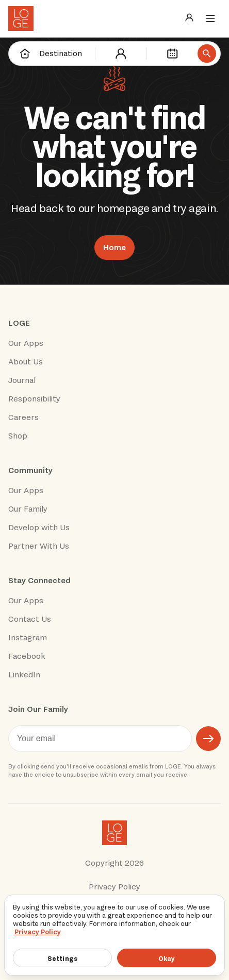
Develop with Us (39, 528)
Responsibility (34, 399)
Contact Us (30, 619)
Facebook (27, 656)
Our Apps (26, 343)
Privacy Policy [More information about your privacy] (38, 932)
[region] (114, 935)
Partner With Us (39, 546)
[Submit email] (208, 739)
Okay (167, 959)
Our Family (28, 509)
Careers (23, 417)
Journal (22, 380)
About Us (26, 362)
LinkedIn (24, 675)
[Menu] (210, 19)
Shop (18, 436)
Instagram (28, 638)
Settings (62, 959)
